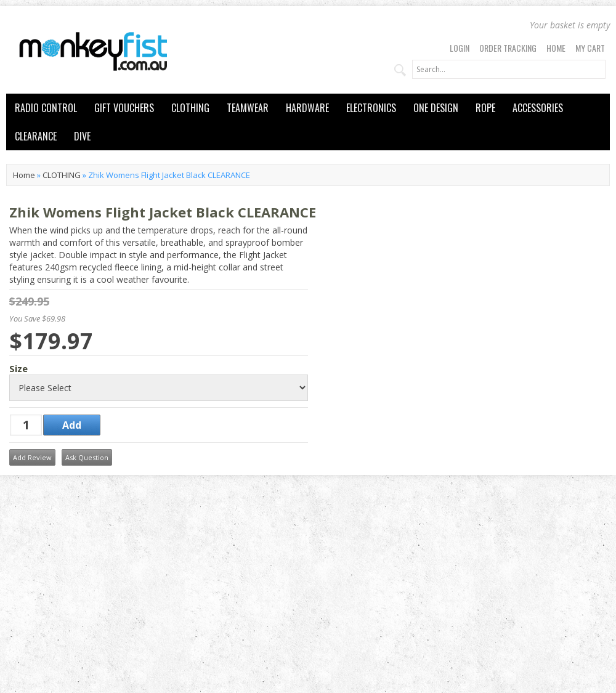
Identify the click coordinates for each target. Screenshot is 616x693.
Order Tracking (508, 48)
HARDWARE (307, 108)
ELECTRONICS (371, 108)
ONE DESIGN (436, 108)
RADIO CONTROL (46, 108)
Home (556, 48)
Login (460, 48)
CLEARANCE (36, 136)
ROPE (485, 108)
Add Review (32, 457)
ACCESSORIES (538, 108)
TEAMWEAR (248, 108)
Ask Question (87, 457)
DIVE (82, 136)
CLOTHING (190, 108)
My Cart (590, 48)
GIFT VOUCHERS (124, 108)
